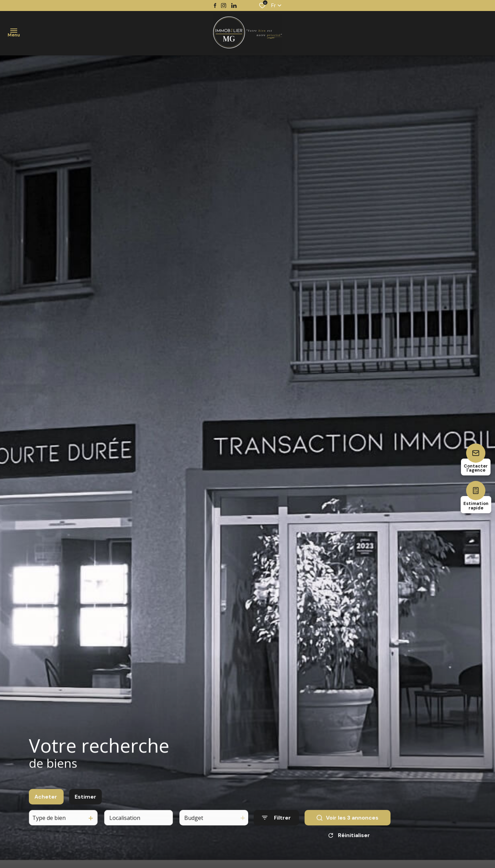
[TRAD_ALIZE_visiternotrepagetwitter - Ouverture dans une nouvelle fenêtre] (234, 6)
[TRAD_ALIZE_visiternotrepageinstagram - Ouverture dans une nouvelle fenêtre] (224, 6)
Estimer (85, 803)
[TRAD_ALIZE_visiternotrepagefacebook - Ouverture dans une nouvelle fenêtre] (215, 6)
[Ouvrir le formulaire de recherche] (276, 825)
